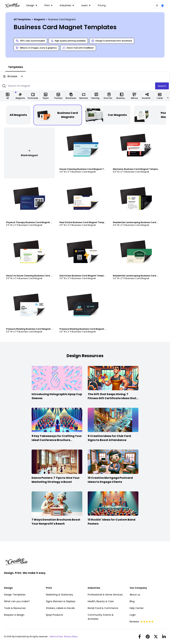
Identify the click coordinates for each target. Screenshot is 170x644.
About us (135, 595)
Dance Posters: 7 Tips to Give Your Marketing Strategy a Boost (56, 480)
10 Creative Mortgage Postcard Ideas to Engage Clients (110, 480)
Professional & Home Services (105, 595)
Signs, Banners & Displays (61, 601)
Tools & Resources (15, 608)
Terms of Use (56, 637)
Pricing (102, 5)
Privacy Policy (71, 637)
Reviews (142, 622)
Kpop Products (54, 615)
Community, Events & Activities (101, 617)
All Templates (22, 19)
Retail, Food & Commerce (103, 608)
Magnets (40, 19)
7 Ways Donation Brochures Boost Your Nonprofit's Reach (56, 522)
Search (162, 86)
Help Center (137, 608)
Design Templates (15, 595)
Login (133, 615)
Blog (132, 601)
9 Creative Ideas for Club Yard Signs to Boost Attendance (109, 438)
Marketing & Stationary (59, 595)
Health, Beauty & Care (101, 601)
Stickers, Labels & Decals (60, 608)
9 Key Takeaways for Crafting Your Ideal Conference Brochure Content (57, 440)
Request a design (14, 615)
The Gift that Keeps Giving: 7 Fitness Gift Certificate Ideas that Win (112, 398)
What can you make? (17, 601)
